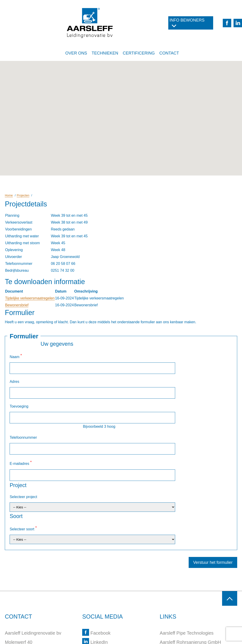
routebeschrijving (27, 604)
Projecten (23, 195)
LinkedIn (95, 567)
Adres (14, 370)
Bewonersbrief (17, 305)
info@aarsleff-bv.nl (28, 613)
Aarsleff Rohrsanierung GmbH (190, 567)
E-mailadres (21, 418)
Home (9, 195)
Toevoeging (19, 384)
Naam (16, 356)
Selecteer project (23, 441)
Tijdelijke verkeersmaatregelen (30, 298)
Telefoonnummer (23, 404)
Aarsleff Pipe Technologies (187, 558)
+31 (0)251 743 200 (30, 595)
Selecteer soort (23, 463)
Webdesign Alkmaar (56, 635)
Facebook (96, 558)
